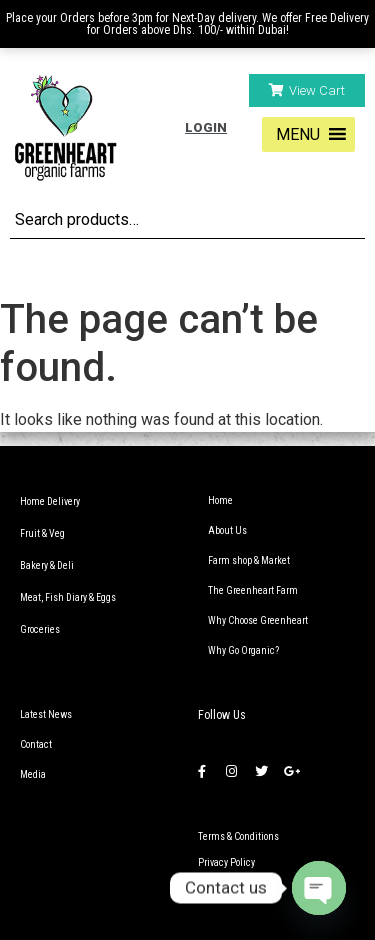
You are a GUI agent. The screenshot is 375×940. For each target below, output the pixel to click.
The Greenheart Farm (253, 590)
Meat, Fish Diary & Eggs (68, 597)
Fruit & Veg (42, 533)
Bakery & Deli (47, 565)
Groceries (40, 629)
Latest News (46, 714)
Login (206, 127)
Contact (36, 744)
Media (33, 774)
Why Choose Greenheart (258, 620)
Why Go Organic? (243, 650)
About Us (227, 530)
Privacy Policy (226, 862)
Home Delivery (50, 501)
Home (220, 500)
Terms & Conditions (238, 836)
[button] (307, 90)
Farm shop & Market (249, 560)
